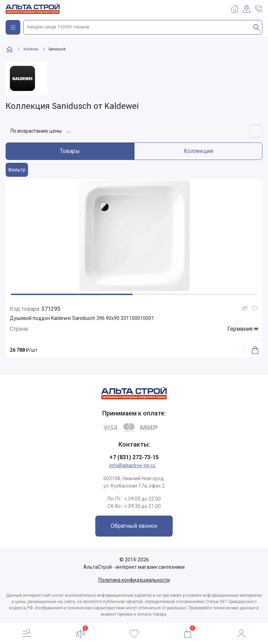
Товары (70, 151)
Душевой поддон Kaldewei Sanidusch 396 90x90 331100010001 (82, 318)
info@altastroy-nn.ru (132, 465)
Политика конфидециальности (134, 580)
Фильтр (17, 170)
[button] (72, 294)
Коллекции (198, 151)
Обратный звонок (134, 526)
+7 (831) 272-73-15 (134, 457)
